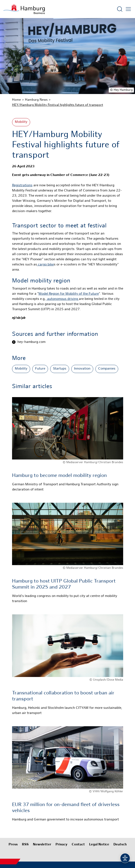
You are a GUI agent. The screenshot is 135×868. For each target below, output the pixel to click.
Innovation (82, 369)
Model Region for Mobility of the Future (69, 294)
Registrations (22, 186)
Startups (60, 369)
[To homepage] (24, 9)
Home (16, 100)
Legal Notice (99, 845)
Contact (78, 845)
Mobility (21, 122)
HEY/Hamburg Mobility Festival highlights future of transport (58, 105)
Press (13, 845)
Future (40, 369)
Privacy (61, 845)
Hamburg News (36, 100)
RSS (25, 845)
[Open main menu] (128, 9)
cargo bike (45, 265)
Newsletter (42, 845)
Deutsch (120, 845)
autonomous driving (63, 299)
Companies (107, 369)
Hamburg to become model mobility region (59, 476)
